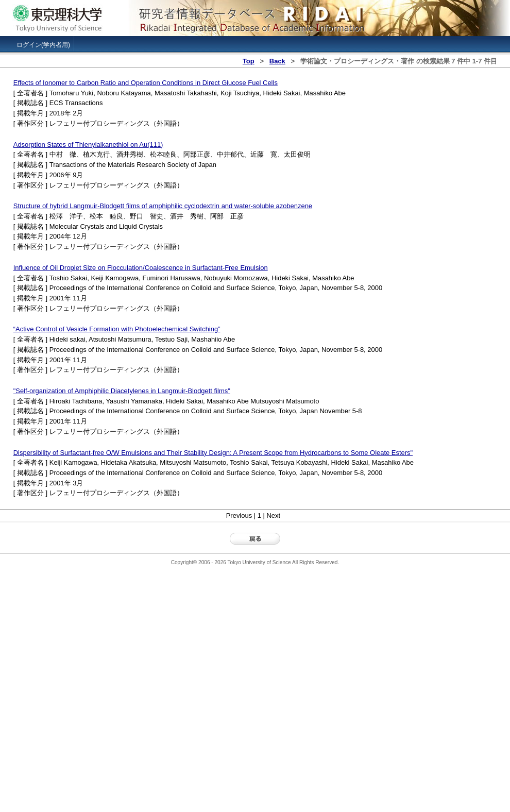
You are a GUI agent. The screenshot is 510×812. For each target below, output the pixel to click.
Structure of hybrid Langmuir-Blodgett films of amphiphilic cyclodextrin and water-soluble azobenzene (163, 206)
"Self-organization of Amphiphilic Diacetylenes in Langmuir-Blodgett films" (122, 391)
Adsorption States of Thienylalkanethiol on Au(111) (88, 145)
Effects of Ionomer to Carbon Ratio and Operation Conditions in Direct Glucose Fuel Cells (146, 83)
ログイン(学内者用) (43, 45)
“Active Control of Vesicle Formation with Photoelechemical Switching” (117, 329)
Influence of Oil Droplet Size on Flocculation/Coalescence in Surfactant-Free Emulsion (141, 268)
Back (277, 61)
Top (249, 61)
